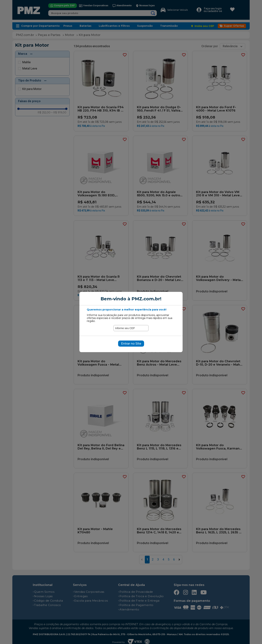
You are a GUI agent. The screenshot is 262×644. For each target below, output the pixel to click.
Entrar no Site (131, 344)
